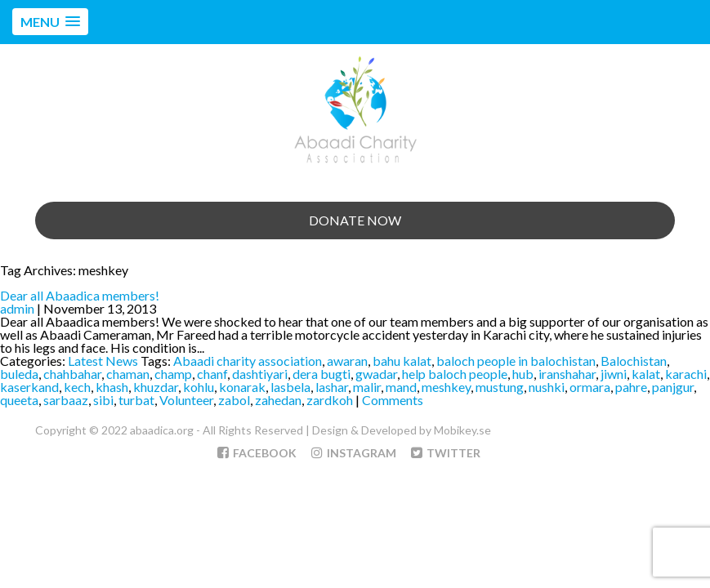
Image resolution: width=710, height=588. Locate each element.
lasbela (290, 387)
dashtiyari (260, 374)
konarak (242, 387)
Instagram (354, 453)
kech (77, 387)
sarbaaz (66, 400)
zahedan (278, 400)
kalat (646, 374)
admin (17, 308)
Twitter (446, 453)
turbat (136, 400)
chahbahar (72, 374)
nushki (547, 387)
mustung (500, 387)
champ (173, 374)
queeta (19, 400)
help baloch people (455, 374)
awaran (347, 361)
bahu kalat (402, 361)
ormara (590, 387)
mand (401, 387)
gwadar (376, 374)
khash (112, 387)
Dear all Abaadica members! (80, 295)
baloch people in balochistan (516, 361)
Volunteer (186, 400)
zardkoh (330, 400)
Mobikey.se (462, 430)
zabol (234, 400)
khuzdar (156, 387)
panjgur (673, 387)
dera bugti (322, 374)
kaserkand (29, 387)
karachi (686, 374)
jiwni (614, 374)
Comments (393, 400)
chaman (128, 374)
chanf (212, 374)
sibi (103, 400)
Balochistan (634, 361)
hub (523, 374)
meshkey (446, 387)
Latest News (103, 361)
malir (367, 387)
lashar (332, 387)
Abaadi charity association (248, 361)
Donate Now (355, 220)
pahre (631, 387)
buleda (19, 374)
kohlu (199, 387)
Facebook (257, 453)
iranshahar (567, 374)
